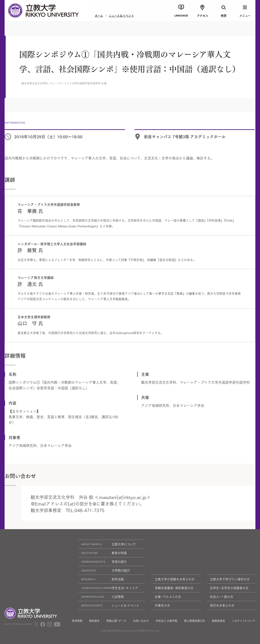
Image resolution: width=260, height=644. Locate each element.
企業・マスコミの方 (168, 597)
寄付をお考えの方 (222, 605)
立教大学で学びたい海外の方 (230, 579)
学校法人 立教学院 (166, 621)
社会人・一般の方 (222, 597)
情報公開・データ (116, 621)
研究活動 (101, 579)
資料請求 (94, 621)
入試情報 (101, 597)
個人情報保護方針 (195, 621)
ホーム (99, 15)
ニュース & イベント (109, 605)
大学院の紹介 (104, 570)
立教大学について (107, 544)
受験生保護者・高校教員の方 (174, 588)
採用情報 (77, 621)
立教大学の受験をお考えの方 (175, 579)
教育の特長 (103, 553)
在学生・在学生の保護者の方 (229, 588)
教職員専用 (218, 621)
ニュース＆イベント (121, 15)
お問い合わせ (141, 621)
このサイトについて (244, 621)
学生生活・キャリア (108, 588)
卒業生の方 (162, 605)
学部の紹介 (103, 562)
